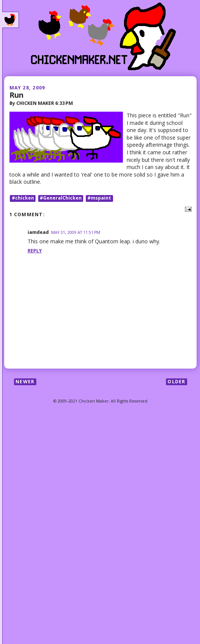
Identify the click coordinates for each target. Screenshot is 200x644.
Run (16, 95)
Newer (25, 382)
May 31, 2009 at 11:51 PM (76, 232)
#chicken (23, 198)
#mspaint (99, 198)
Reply (35, 251)
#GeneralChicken (61, 198)
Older (176, 382)
